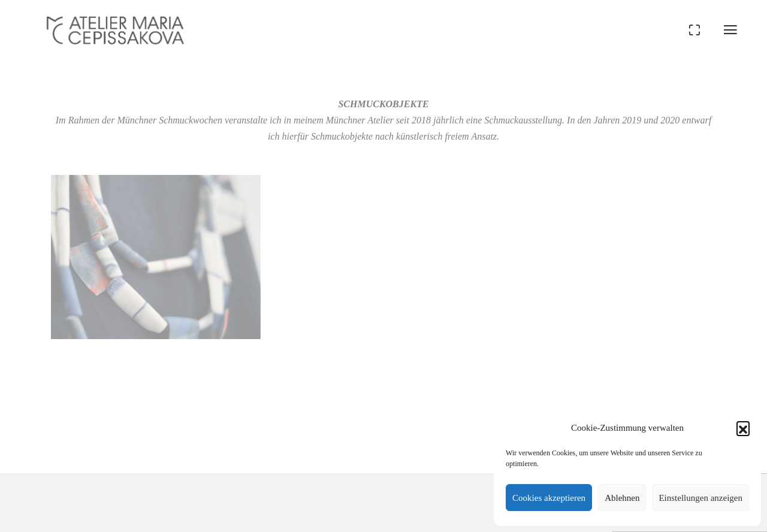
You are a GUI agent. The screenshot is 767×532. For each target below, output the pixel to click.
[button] (743, 428)
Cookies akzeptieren (549, 498)
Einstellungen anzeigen (700, 498)
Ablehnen (622, 498)
